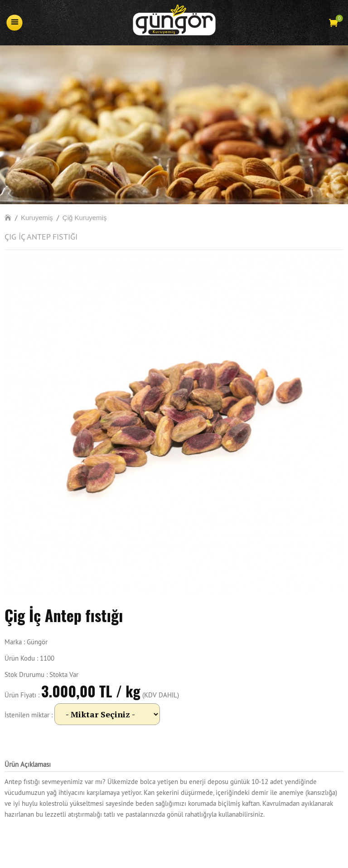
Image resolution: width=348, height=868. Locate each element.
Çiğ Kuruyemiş (85, 218)
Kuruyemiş (37, 218)
